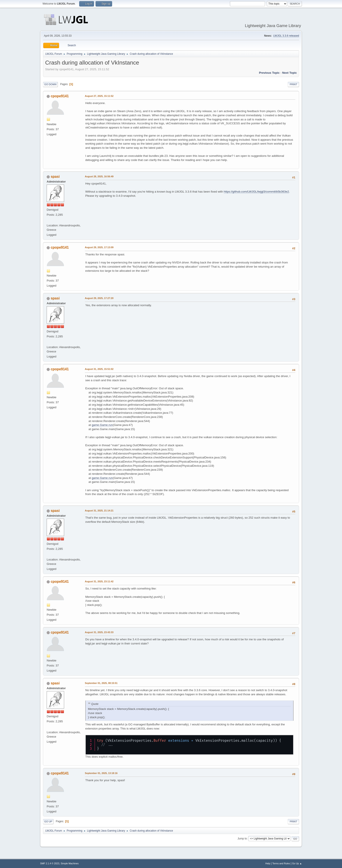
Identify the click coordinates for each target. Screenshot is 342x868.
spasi (55, 177)
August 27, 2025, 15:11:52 (99, 96)
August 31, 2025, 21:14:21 (99, 511)
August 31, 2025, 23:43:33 (99, 632)
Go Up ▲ (297, 863)
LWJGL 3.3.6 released (286, 36)
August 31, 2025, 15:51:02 (99, 369)
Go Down (50, 84)
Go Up (48, 822)
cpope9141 (60, 96)
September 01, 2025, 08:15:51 (101, 683)
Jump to (242, 839)
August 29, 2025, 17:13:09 (99, 247)
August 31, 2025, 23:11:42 (99, 581)
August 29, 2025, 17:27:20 (99, 298)
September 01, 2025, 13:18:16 (101, 773)
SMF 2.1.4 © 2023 (50, 863)
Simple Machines (70, 863)
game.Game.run (102, 425)
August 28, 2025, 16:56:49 (99, 176)
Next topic (290, 73)
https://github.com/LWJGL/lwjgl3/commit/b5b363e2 (256, 192)
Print (293, 84)
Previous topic (269, 73)
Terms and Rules (281, 863)
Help (268, 863)
